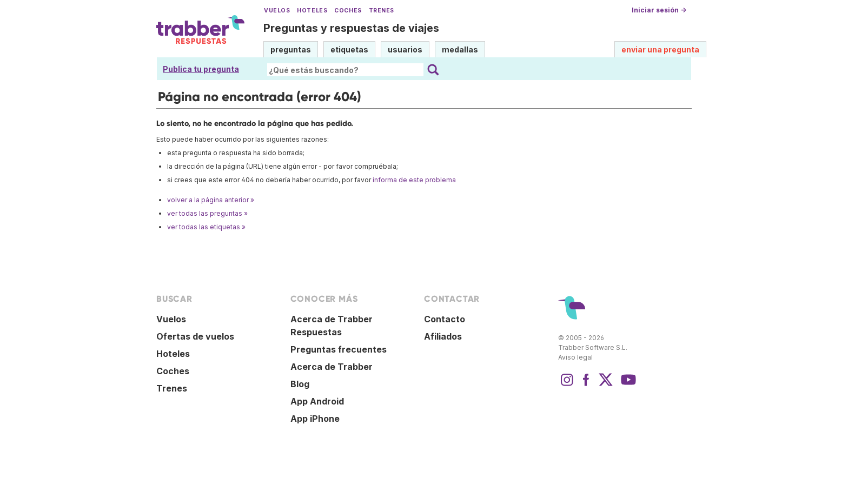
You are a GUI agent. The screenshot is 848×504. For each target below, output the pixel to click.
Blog (300, 384)
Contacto (445, 319)
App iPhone (315, 419)
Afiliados (443, 336)
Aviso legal (575, 357)
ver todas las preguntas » (207, 213)
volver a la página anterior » (211, 200)
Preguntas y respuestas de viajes (351, 28)
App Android (317, 401)
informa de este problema (414, 180)
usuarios (405, 49)
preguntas (291, 49)
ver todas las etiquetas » (206, 227)
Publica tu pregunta (201, 69)
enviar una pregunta (660, 49)
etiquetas (349, 49)
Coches (348, 11)
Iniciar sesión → (659, 10)
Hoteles (312, 11)
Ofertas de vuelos (195, 336)
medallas (460, 49)
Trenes (382, 11)
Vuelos (277, 11)
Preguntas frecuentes (339, 349)
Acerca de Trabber (332, 367)
